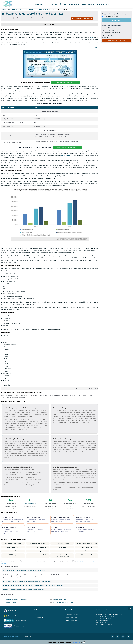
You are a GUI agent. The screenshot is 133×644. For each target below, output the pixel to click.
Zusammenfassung (50, 24)
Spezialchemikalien (28, 9)
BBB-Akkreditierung (30, 504)
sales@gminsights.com (107, 624)
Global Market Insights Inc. (10, 637)
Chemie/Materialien (15, 9)
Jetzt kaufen (116, 20)
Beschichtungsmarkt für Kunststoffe (16, 600)
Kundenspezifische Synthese (44, 9)
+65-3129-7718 (104, 622)
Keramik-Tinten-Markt (60, 600)
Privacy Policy (77, 642)
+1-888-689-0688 (106, 618)
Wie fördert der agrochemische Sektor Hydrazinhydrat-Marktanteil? (50, 590)
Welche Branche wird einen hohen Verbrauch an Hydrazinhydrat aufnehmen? (50, 581)
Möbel (91, 38)
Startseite (4, 9)
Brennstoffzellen (66, 155)
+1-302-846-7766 (104, 620)
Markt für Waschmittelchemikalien (63, 602)
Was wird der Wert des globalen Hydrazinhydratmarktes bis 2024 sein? (50, 570)
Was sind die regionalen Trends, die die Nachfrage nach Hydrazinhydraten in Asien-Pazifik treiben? (50, 585)
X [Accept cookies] (84, 642)
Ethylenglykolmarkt (11, 602)
